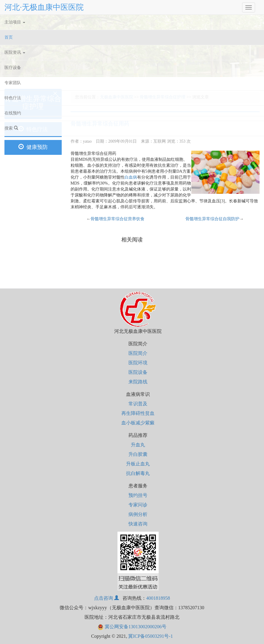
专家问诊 (138, 505)
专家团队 (13, 83)
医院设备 (138, 372)
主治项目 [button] (15, 22)
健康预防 (33, 147)
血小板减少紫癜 (138, 423)
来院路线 (138, 382)
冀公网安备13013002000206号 (132, 627)
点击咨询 (106, 598)
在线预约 (13, 113)
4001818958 (158, 598)
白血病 (131, 177)
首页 (16, 36)
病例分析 (138, 514)
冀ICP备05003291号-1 (150, 636)
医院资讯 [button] (15, 52)
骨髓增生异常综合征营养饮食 (117, 219)
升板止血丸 (138, 464)
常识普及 (138, 404)
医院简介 (138, 353)
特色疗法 (13, 98)
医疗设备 (13, 68)
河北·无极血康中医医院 (44, 7)
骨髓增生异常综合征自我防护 (212, 219)
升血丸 (138, 445)
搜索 (11, 128)
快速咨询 (138, 524)
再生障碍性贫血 (138, 413)
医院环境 (138, 363)
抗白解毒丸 (138, 473)
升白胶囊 (138, 454)
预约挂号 (138, 495)
